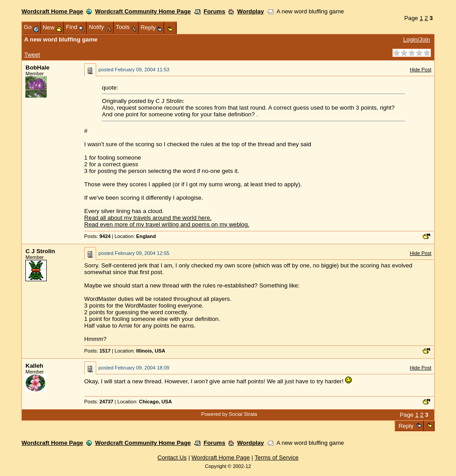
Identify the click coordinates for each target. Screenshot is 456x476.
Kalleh (34, 366)
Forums (214, 11)
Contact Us (172, 458)
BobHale (37, 68)
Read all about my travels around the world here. (148, 218)
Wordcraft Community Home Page (143, 11)
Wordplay (251, 11)
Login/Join (416, 39)
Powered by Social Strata (229, 414)
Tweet (32, 55)
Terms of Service (277, 458)
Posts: (97, 236)
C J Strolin (40, 251)
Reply (406, 426)
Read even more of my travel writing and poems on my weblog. (167, 224)
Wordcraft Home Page (52, 11)
